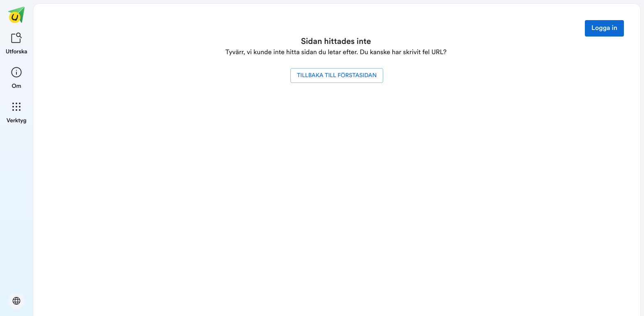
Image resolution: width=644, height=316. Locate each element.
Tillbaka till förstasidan (337, 76)
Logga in (604, 28)
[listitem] (17, 43)
